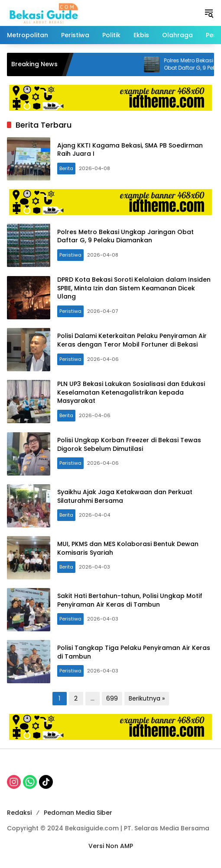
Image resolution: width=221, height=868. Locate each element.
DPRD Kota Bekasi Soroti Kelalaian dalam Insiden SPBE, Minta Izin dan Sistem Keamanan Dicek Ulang (134, 288)
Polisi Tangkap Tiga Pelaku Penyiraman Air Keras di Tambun (134, 652)
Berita (66, 168)
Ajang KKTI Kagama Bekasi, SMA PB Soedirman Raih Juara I (130, 150)
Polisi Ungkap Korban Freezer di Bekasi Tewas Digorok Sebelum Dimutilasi (129, 444)
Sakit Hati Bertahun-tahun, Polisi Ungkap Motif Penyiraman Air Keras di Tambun (130, 600)
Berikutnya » (147, 698)
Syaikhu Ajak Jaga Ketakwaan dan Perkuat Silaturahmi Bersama (125, 496)
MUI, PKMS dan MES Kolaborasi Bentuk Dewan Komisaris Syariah (128, 548)
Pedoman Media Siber (78, 813)
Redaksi (19, 813)
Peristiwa (70, 255)
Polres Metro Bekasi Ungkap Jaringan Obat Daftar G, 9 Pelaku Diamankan (125, 236)
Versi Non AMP (111, 846)
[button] (209, 13)
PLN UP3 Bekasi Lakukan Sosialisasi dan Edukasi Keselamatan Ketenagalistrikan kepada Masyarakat (131, 392)
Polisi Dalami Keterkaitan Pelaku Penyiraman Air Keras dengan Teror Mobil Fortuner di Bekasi (132, 340)
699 (112, 698)
